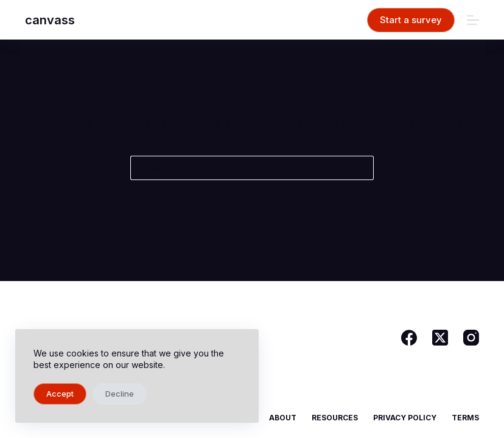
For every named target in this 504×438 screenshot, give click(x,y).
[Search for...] (240, 168)
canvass (50, 20)
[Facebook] (409, 338)
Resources (335, 418)
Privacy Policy (405, 418)
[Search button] (362, 168)
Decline (120, 394)
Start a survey (411, 20)
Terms (465, 418)
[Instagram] (471, 338)
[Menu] (473, 20)
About (283, 418)
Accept (60, 394)
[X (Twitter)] (440, 338)
